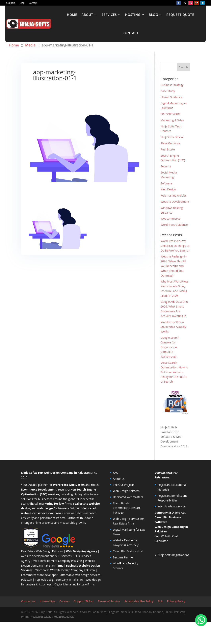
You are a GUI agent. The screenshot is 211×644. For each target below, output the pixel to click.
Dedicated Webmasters (128, 497)
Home (72, 15)
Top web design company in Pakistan (59, 580)
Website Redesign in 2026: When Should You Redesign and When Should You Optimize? (174, 266)
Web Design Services (126, 491)
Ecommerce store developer (39, 575)
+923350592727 (41, 617)
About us (119, 479)
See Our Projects (124, 485)
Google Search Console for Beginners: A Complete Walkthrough (170, 347)
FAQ (116, 473)
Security (166, 166)
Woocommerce (170, 218)
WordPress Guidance (174, 225)
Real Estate (168, 149)
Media (30, 45)
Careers (33, 3)
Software (166, 183)
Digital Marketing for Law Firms (75, 584)
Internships (47, 601)
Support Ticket (84, 601)
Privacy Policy (176, 601)
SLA (160, 601)
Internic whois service (171, 506)
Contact (131, 33)
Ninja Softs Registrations (173, 555)
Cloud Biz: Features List (128, 551)
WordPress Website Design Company (59, 570)
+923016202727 (64, 617)
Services (109, 15)
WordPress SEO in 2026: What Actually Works (173, 327)
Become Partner (123, 557)
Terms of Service (109, 601)
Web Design (168, 189)
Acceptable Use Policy (139, 601)
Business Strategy (172, 85)
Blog (22, 3)
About (87, 15)
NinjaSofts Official (172, 137)
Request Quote (180, 15)
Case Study (168, 91)
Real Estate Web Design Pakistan (42, 551)
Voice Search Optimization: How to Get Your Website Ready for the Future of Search (174, 372)
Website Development (175, 202)
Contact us (28, 601)
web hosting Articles (174, 195)
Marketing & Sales (172, 120)
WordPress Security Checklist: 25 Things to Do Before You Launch (175, 246)
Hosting (133, 15)
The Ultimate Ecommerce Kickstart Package (127, 508)
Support (11, 3)
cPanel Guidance (171, 97)
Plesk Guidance (170, 143)
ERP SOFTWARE (171, 114)
